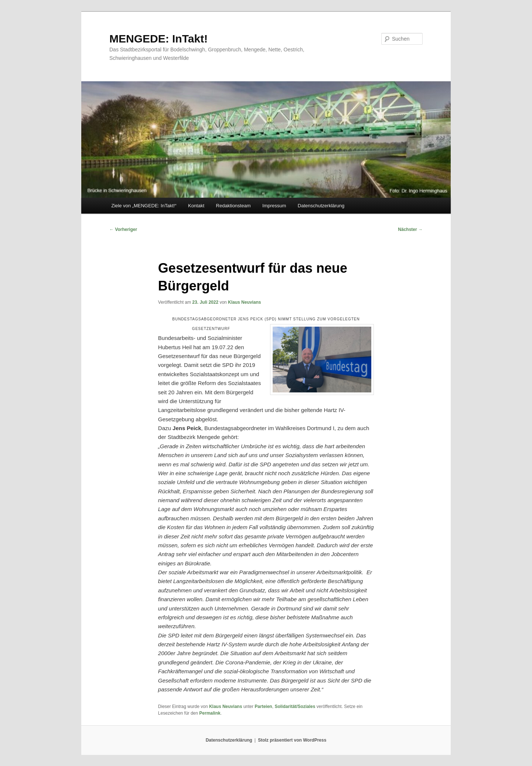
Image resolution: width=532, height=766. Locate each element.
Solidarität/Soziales (295, 707)
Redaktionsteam (233, 206)
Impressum (274, 206)
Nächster (410, 229)
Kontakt (196, 206)
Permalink (210, 713)
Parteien (263, 707)
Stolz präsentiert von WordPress (292, 740)
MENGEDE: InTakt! (158, 39)
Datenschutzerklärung (321, 206)
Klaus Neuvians (244, 302)
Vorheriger (123, 229)
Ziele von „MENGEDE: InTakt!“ (144, 206)
